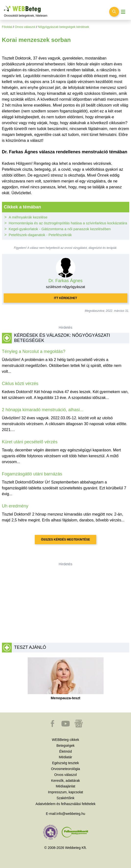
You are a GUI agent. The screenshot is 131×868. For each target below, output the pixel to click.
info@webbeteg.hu (71, 814)
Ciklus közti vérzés (20, 384)
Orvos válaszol (25, 27)
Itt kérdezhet (65, 298)
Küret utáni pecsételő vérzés (30, 442)
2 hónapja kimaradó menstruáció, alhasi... (43, 410)
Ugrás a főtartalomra (4, 6)
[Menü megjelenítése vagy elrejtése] (123, 12)
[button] (53, 726)
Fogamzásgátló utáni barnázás (32, 474)
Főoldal (7, 27)
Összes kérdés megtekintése (65, 540)
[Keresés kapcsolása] (114, 12)
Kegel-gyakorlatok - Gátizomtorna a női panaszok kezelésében (60, 229)
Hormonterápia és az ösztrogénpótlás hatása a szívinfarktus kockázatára (68, 223)
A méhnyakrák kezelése (28, 217)
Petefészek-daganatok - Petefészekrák (40, 235)
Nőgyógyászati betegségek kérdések (64, 27)
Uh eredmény (15, 506)
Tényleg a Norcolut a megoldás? (34, 351)
